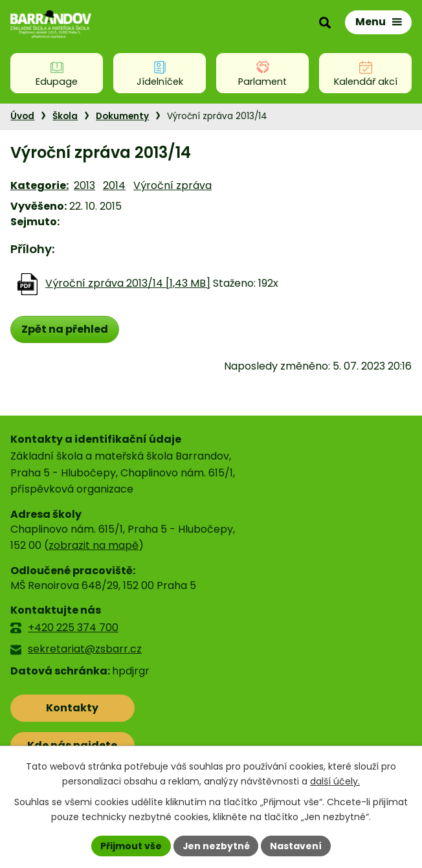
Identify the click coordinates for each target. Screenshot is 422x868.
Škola (65, 116)
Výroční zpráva (172, 185)
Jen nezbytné (216, 845)
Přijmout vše (130, 845)
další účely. (335, 781)
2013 (84, 185)
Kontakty (68, 708)
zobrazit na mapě (94, 545)
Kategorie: (39, 185)
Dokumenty (122, 116)
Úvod (22, 116)
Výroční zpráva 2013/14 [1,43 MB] (128, 283)
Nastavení (296, 845)
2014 (114, 185)
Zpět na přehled (65, 329)
